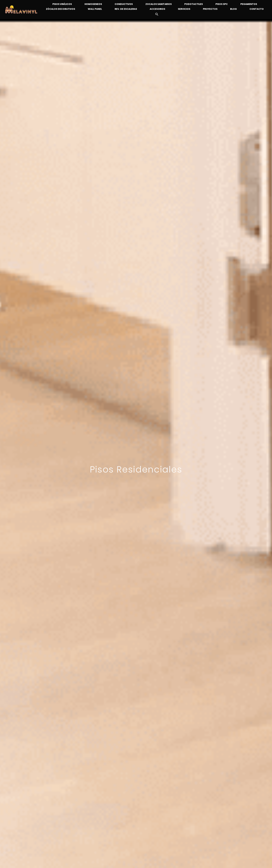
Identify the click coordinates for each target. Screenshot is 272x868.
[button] (155, 15)
